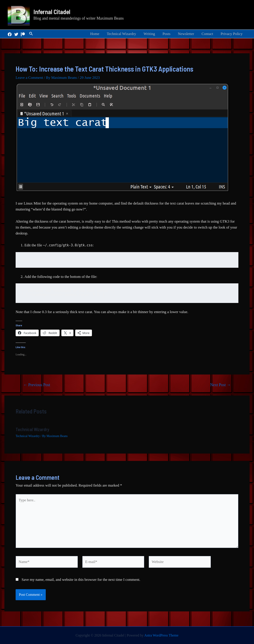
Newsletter (186, 34)
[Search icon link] (31, 34)
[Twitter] (16, 34)
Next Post (221, 385)
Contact (207, 34)
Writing (149, 34)
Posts (166, 34)
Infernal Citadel (52, 12)
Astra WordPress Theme (161, 635)
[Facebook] (10, 34)
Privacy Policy (232, 34)
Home (95, 34)
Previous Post (37, 385)
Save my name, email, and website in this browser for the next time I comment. (81, 580)
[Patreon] (23, 34)
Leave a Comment (29, 78)
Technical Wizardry (121, 34)
